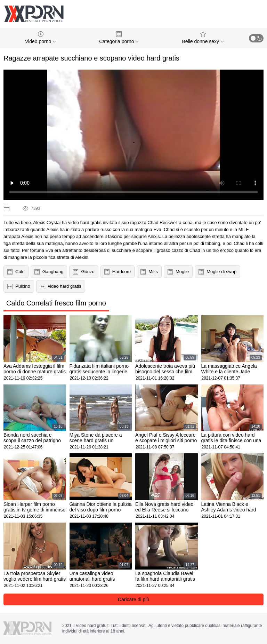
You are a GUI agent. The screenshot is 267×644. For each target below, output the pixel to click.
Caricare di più (133, 599)
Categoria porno (119, 38)
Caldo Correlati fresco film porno (56, 303)
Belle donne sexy (203, 38)
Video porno (41, 38)
